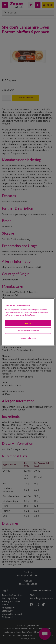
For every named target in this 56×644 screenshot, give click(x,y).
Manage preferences (28, 338)
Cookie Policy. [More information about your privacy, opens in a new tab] (30, 315)
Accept (28, 323)
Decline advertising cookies (28, 331)
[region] (28, 322)
